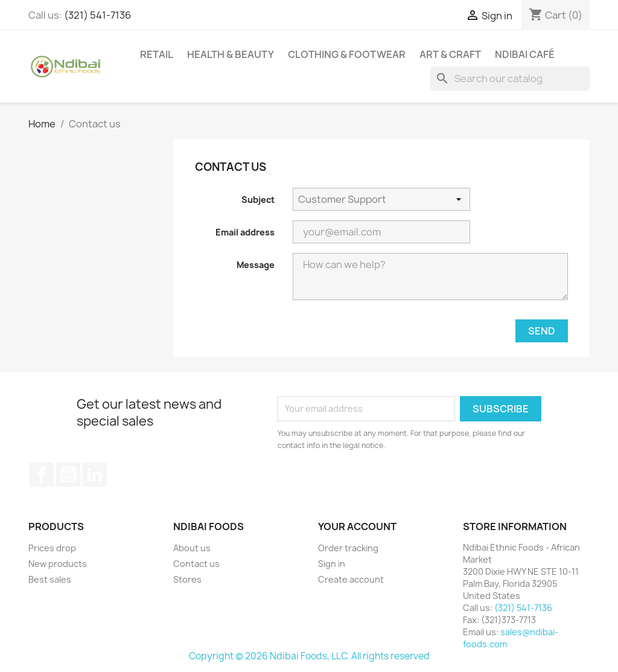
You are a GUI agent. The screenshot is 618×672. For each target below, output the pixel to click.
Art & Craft (450, 54)
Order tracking (348, 548)
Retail (157, 54)
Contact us (196, 564)
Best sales (50, 579)
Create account (351, 579)
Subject (258, 200)
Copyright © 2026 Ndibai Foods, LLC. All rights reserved (309, 656)
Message (256, 265)
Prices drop (52, 548)
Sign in (332, 564)
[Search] (510, 78)
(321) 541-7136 (97, 15)
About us (192, 548)
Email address (245, 232)
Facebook (42, 475)
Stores (187, 579)
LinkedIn (95, 475)
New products (58, 564)
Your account (357, 526)
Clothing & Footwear (347, 54)
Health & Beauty (231, 54)
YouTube (68, 475)
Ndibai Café (525, 54)
